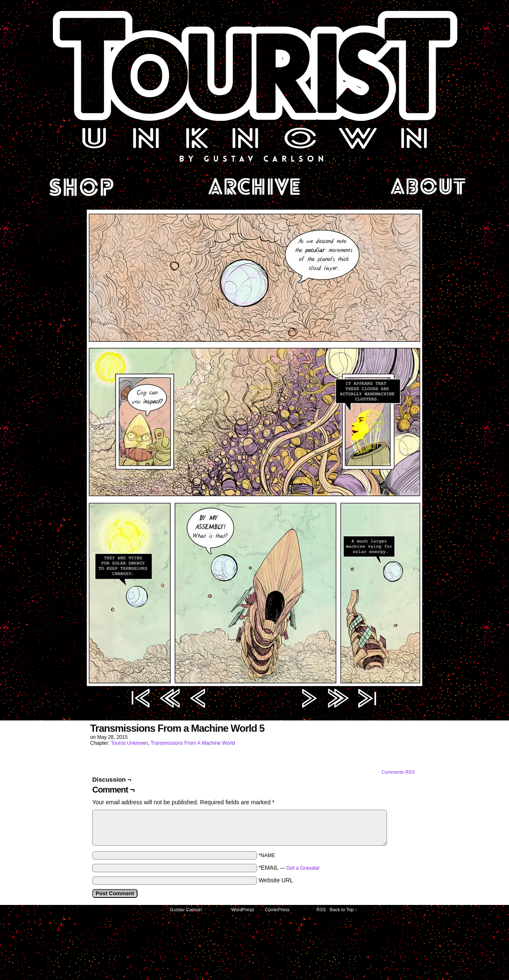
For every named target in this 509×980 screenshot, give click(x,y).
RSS (321, 910)
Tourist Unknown (254, 86)
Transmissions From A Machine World (193, 743)
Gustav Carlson (186, 910)
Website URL (276, 880)
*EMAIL (289, 868)
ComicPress (277, 910)
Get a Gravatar (303, 868)
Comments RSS (398, 772)
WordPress (243, 910)
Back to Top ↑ (343, 910)
